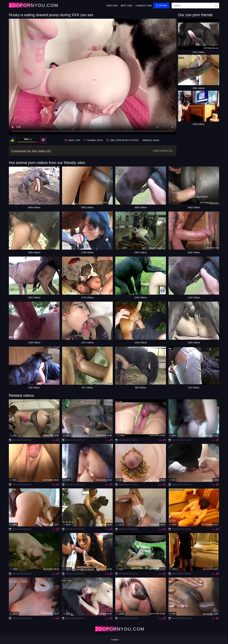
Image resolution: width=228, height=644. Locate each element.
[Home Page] (28, 5)
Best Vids (127, 6)
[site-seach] (216, 6)
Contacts (115, 640)
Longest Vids (144, 6)
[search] (195, 6)
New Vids (112, 6)
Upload (161, 6)
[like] (12, 140)
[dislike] (43, 140)
